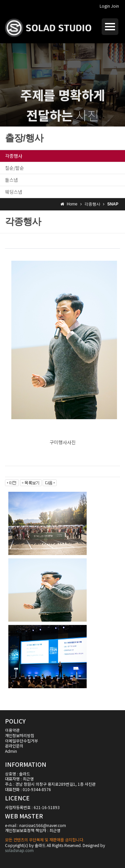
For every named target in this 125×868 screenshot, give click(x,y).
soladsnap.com (19, 850)
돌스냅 (11, 180)
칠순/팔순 (14, 168)
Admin (11, 751)
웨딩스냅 (14, 192)
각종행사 (14, 156)
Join (115, 6)
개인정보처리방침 (20, 735)
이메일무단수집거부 (21, 741)
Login (105, 6)
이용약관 (12, 730)
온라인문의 (14, 746)
